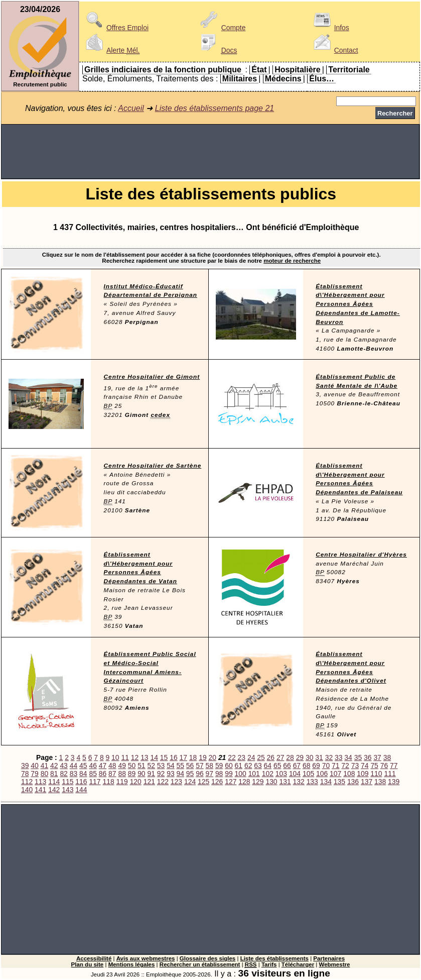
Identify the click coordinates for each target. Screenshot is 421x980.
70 (326, 766)
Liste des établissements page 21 (215, 108)
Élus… (322, 79)
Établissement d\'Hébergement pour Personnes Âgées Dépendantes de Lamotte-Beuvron (358, 304)
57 (199, 766)
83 (74, 774)
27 (280, 757)
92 (161, 774)
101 (254, 774)
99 (229, 774)
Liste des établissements (274, 958)
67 (297, 766)
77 (394, 766)
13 (144, 757)
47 (103, 766)
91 (151, 774)
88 (122, 774)
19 (202, 757)
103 (281, 774)
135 (339, 782)
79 (34, 774)
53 (161, 766)
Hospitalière (298, 70)
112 (27, 782)
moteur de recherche (292, 261)
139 (394, 782)
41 (44, 766)
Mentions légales (132, 964)
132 (299, 782)
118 (108, 782)
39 (25, 766)
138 (380, 782)
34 (348, 757)
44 (74, 766)
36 (368, 757)
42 (54, 766)
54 (170, 766)
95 (190, 774)
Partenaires (329, 958)
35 (358, 757)
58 (209, 766)
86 (103, 774)
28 (290, 757)
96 (199, 774)
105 (308, 774)
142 (54, 790)
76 (384, 766)
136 (353, 782)
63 (258, 766)
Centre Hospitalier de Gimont (152, 377)
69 (316, 766)
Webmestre (335, 964)
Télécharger (298, 964)
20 (213, 757)
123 (176, 782)
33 (338, 757)
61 (239, 766)
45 (83, 766)
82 (63, 774)
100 (241, 774)
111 (390, 774)
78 (25, 774)
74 (365, 766)
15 (164, 757)
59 (219, 766)
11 (125, 757)
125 (203, 782)
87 (112, 774)
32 (329, 757)
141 (40, 790)
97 (209, 774)
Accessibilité (94, 958)
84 (83, 774)
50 (132, 766)
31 (319, 757)
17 (183, 757)
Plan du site (88, 964)
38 (387, 757)
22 (232, 757)
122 (163, 782)
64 (268, 766)
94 (180, 774)
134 (326, 782)
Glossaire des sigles (207, 958)
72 (345, 766)
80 (44, 774)
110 (376, 774)
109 (363, 774)
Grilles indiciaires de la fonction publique (163, 70)
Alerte (111, 50)
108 (349, 774)
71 (335, 766)
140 (27, 790)
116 (81, 782)
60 (229, 766)
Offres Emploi (115, 28)
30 (309, 757)
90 (141, 774)
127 (231, 782)
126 (217, 782)
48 (112, 766)
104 (295, 774)
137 (367, 782)
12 (135, 757)
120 (136, 782)
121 (149, 782)
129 (258, 782)
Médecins (283, 79)
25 (261, 757)
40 (34, 766)
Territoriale (349, 70)
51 (141, 766)
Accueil (131, 108)
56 (190, 766)
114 (54, 782)
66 (287, 766)
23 (242, 757)
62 (248, 766)
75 (374, 766)
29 (300, 757)
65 (277, 766)
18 (193, 757)
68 (306, 766)
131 (285, 782)
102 (268, 774)
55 (180, 766)
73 (355, 766)
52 (151, 766)
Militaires (240, 79)
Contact (334, 50)
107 (335, 774)
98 (219, 774)
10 (115, 757)
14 (154, 757)
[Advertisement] (211, 152)
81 (54, 774)
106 (322, 774)
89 (132, 774)
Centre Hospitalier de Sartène (153, 466)
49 (122, 766)
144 (81, 790)
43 (63, 766)
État (259, 70)
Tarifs (269, 964)
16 (173, 757)
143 (67, 790)
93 (170, 774)
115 (67, 782)
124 (190, 782)
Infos (330, 28)
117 (95, 782)
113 (40, 782)
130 (271, 782)
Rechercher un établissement (200, 964)
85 (93, 774)
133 (312, 782)
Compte (222, 28)
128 (244, 782)
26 (271, 757)
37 (377, 757)
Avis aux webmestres (146, 958)
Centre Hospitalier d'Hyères (361, 555)
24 (251, 757)
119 (122, 782)
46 (93, 766)
